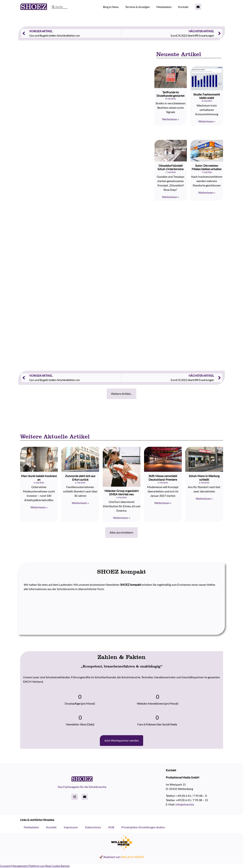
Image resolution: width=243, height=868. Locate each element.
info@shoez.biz (185, 804)
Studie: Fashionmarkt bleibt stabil (207, 96)
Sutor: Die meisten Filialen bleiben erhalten (207, 167)
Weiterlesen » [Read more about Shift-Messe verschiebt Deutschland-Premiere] (163, 503)
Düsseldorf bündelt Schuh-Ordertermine (171, 167)
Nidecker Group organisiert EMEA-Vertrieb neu (122, 492)
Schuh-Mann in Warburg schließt (204, 478)
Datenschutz (93, 827)
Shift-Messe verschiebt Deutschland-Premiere (163, 478)
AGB (111, 827)
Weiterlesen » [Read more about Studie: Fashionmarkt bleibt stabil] (207, 121)
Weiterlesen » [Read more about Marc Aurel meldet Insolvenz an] (39, 507)
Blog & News (111, 7)
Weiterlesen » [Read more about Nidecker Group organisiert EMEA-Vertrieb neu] (122, 518)
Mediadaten (164, 7)
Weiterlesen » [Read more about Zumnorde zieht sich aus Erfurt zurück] (80, 503)
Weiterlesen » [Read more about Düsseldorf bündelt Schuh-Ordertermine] (171, 197)
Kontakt (183, 7)
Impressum (71, 827)
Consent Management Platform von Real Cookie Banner (35, 866)
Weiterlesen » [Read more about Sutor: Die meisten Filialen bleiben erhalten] (207, 192)
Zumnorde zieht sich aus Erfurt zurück (80, 478)
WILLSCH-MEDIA (132, 857)
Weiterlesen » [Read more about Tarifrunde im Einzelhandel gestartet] (171, 119)
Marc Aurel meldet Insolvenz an (39, 478)
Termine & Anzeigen (138, 7)
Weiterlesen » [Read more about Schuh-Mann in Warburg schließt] (204, 498)
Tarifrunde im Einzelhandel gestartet (171, 94)
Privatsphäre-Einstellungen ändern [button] (143, 827)
